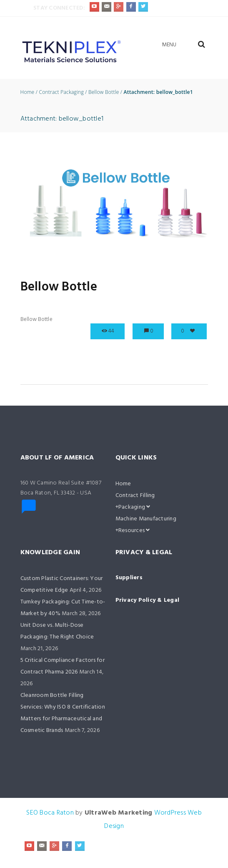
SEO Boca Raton (50, 813)
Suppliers (129, 578)
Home (28, 92)
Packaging (134, 507)
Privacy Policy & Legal (148, 600)
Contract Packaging (61, 92)
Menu (169, 45)
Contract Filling (135, 496)
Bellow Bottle (104, 92)
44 (111, 331)
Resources (134, 531)
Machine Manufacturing (146, 519)
